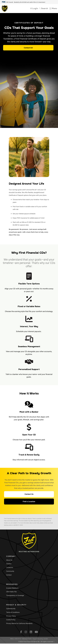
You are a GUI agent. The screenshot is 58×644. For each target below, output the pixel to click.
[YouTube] (36, 632)
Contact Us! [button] (28, 48)
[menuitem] (9, 560)
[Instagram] (26, 632)
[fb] (21, 632)
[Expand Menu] (53, 8)
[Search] (43, 9)
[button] (29, 494)
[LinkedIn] (31, 632)
